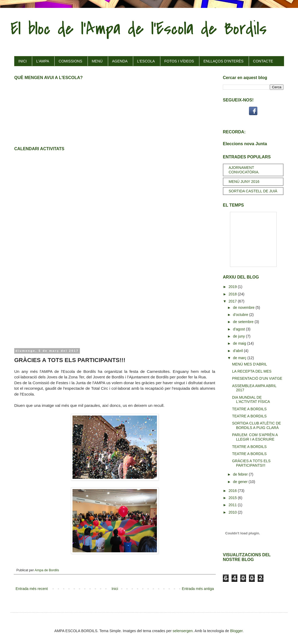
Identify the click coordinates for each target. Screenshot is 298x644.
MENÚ (97, 61)
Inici (115, 589)
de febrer (241, 474)
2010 (233, 512)
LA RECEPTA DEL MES (252, 371)
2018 (233, 294)
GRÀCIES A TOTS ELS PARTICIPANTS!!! (251, 463)
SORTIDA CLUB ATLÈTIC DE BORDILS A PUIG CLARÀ (256, 425)
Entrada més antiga (198, 589)
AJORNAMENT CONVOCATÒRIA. (244, 170)
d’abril (238, 351)
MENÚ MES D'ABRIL (250, 364)
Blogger (236, 631)
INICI (23, 61)
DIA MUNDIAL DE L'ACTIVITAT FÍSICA (251, 400)
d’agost (239, 329)
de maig (240, 343)
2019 (233, 287)
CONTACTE (263, 61)
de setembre (244, 322)
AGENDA (120, 61)
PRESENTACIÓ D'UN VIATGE (257, 378)
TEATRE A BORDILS (249, 409)
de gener (241, 482)
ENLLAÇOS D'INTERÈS (223, 61)
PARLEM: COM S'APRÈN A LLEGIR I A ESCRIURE (255, 437)
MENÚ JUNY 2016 (244, 182)
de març (240, 358)
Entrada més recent (32, 589)
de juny (239, 336)
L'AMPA (43, 61)
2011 (233, 505)
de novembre (244, 308)
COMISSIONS (70, 61)
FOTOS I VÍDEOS (179, 61)
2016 (233, 491)
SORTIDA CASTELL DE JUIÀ (253, 191)
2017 (233, 301)
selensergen (183, 631)
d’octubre (241, 315)
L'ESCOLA (146, 61)
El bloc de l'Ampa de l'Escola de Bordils (139, 29)
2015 (233, 498)
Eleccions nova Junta (245, 144)
